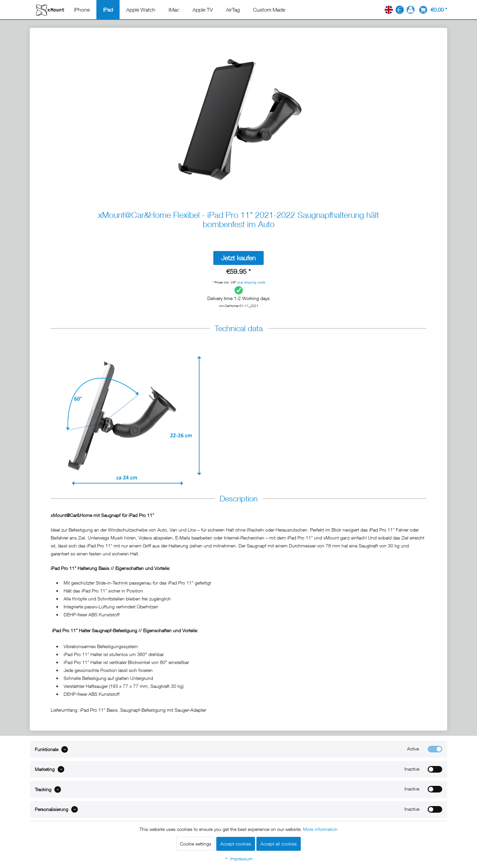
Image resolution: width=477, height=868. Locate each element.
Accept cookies (236, 844)
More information (320, 829)
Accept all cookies (279, 844)
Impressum (238, 859)
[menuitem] (82, 10)
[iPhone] (82, 10)
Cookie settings (196, 844)
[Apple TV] (203, 10)
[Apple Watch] (141, 10)
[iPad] (108, 10)
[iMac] (174, 10)
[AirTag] (233, 10)
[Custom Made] (269, 10)
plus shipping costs (251, 282)
